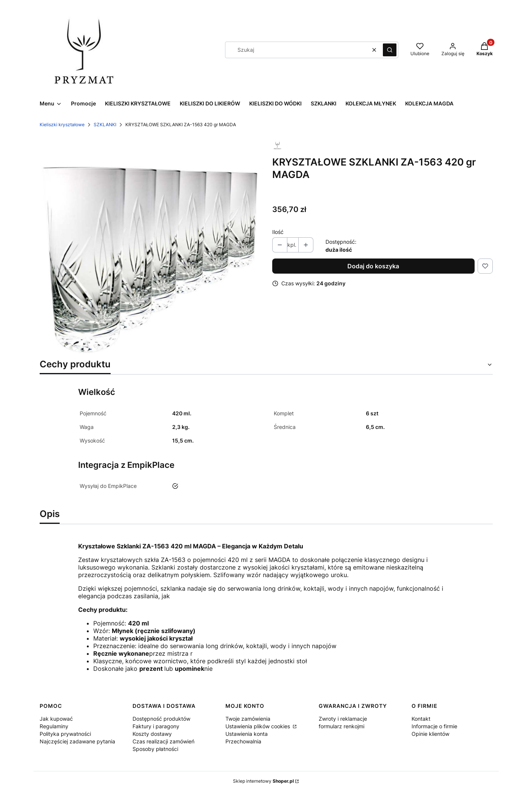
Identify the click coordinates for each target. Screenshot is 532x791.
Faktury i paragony (156, 726)
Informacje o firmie (434, 726)
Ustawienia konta (247, 734)
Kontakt (421, 719)
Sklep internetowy (263, 781)
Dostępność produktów (161, 719)
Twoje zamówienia (248, 719)
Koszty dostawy (152, 734)
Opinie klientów (430, 734)
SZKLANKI (105, 125)
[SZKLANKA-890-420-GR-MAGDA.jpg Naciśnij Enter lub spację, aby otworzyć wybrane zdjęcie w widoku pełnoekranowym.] (150, 245)
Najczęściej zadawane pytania (77, 741)
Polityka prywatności (65, 734)
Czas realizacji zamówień (163, 741)
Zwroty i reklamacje (343, 719)
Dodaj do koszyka (373, 266)
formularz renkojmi (342, 726)
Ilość (278, 232)
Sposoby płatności (155, 749)
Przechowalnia (243, 741)
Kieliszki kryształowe (62, 125)
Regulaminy (54, 726)
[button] (390, 50)
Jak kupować (56, 719)
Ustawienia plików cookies (258, 726)
